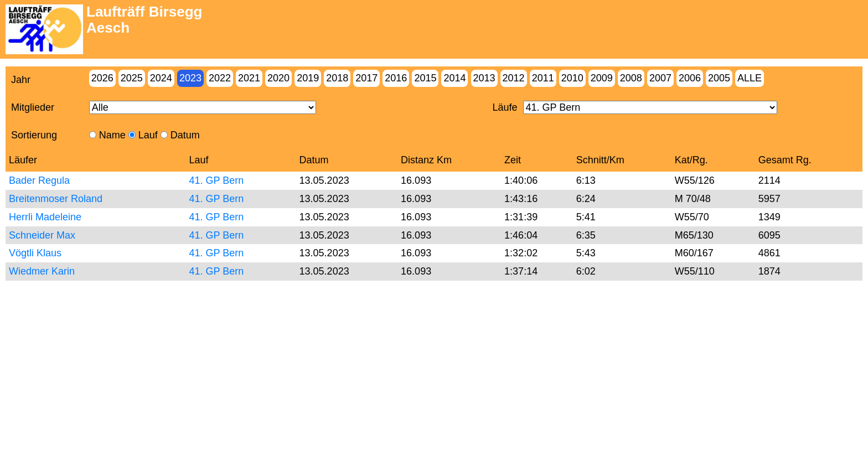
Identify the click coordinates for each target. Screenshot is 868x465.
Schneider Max (42, 235)
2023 (190, 78)
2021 (249, 78)
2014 (454, 78)
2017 (366, 78)
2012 (514, 78)
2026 (102, 78)
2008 (631, 78)
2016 (396, 78)
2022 (220, 78)
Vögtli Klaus (35, 253)
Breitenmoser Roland (56, 199)
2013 (484, 78)
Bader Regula (39, 180)
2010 (572, 78)
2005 (719, 78)
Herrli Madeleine (45, 217)
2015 (425, 78)
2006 (690, 78)
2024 (161, 78)
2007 (660, 78)
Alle (750, 78)
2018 (337, 78)
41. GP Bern (217, 180)
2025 (132, 78)
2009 (602, 78)
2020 (278, 78)
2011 (543, 78)
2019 (308, 78)
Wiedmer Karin (42, 271)
